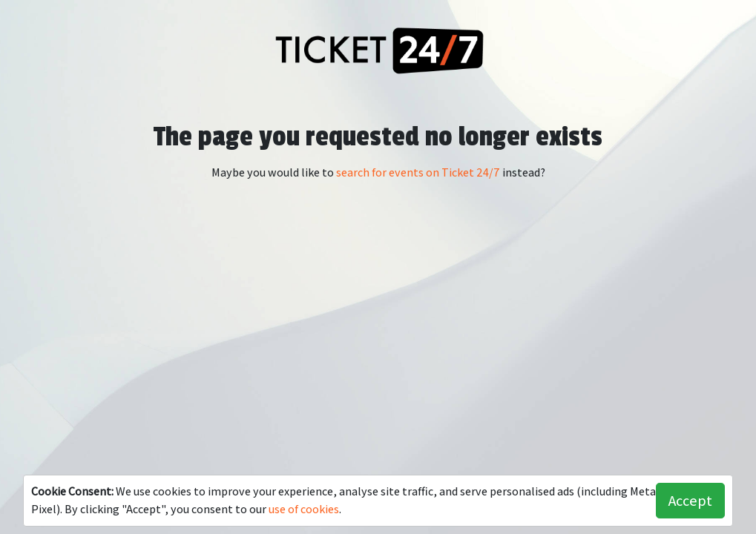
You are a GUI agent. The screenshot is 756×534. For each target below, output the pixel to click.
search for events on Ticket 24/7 (418, 172)
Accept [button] (690, 501)
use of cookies (304, 509)
